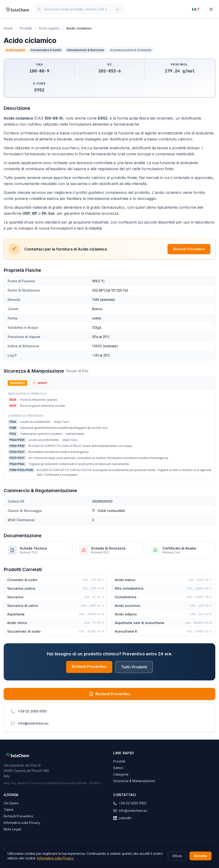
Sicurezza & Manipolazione (134, 781)
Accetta (201, 856)
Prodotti (26, 28)
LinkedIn (122, 818)
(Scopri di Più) (77, 371)
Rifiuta (177, 856)
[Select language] (198, 9)
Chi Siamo (11, 803)
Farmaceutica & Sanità (46, 50)
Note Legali (12, 829)
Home (8, 28)
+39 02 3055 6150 (130, 803)
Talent (8, 810)
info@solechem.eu (130, 811)
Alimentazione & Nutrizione (86, 50)
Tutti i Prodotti (134, 667)
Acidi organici (49, 28)
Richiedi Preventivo (189, 249)
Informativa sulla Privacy (22, 823)
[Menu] (211, 9)
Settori (118, 768)
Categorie (121, 774)
